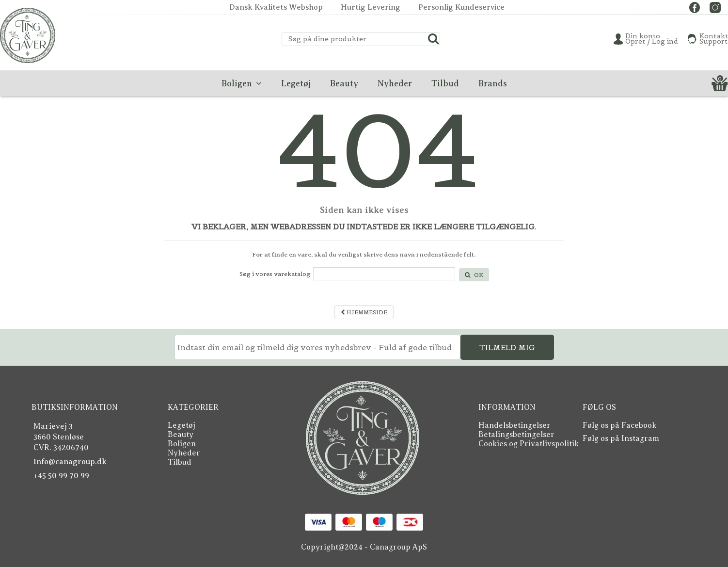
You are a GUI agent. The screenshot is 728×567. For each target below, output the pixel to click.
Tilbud (180, 462)
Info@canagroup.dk (70, 462)
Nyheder (184, 453)
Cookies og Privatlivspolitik (529, 444)
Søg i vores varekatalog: (276, 274)
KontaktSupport (714, 39)
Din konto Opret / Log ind (652, 39)
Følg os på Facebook (619, 425)
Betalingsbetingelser (516, 435)
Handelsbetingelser (514, 425)
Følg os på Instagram (621, 438)
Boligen (182, 444)
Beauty (181, 435)
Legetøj (182, 425)
